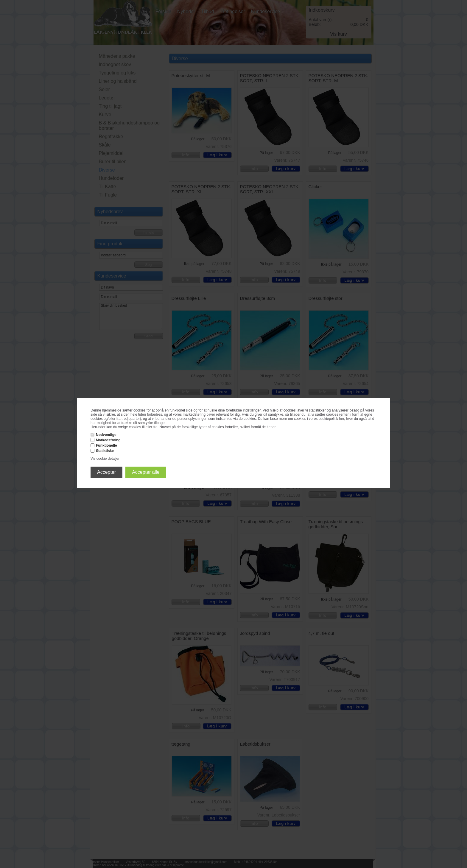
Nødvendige (106, 435)
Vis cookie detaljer (105, 459)
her (341, 419)
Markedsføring (108, 440)
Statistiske (105, 451)
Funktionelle (106, 445)
